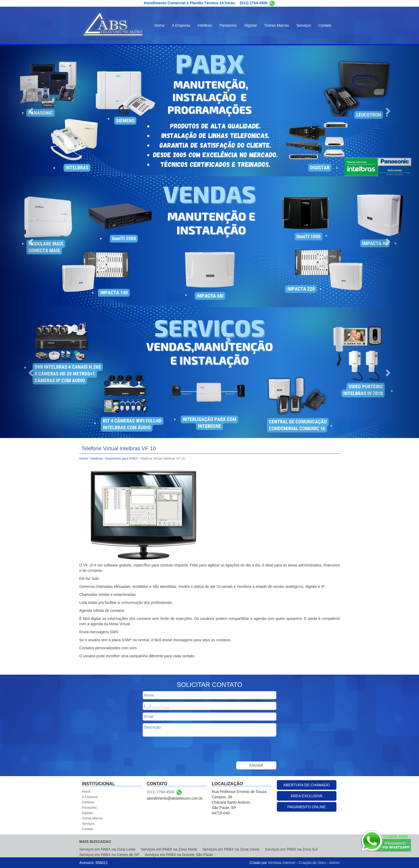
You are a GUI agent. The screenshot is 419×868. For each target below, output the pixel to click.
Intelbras (205, 25)
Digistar (251, 25)
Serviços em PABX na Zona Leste (108, 849)
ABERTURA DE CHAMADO (307, 785)
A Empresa (181, 25)
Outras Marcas (277, 25)
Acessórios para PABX (121, 459)
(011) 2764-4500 (254, 3)
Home (159, 25)
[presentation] (183, 750)
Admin (335, 863)
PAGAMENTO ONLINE (307, 807)
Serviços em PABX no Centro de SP (109, 855)
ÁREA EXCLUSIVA (307, 796)
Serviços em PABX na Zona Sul (291, 849)
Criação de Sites (312, 863)
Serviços (304, 25)
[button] (31, 111)
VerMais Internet (282, 863)
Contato (325, 25)
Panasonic (228, 25)
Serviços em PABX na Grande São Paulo (179, 855)
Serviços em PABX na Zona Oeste (231, 849)
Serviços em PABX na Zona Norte (169, 849)
